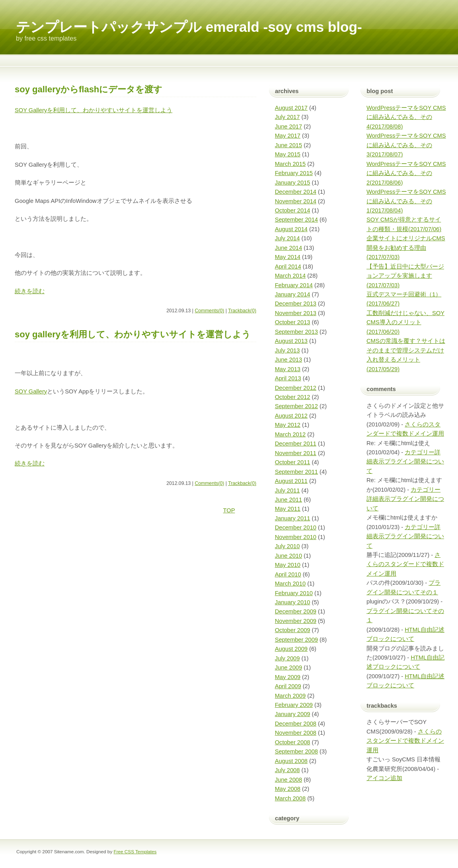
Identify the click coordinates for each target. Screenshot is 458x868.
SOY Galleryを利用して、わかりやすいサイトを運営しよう (94, 110)
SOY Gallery (31, 391)
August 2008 (291, 761)
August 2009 (291, 649)
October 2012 (293, 397)
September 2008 (296, 751)
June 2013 (288, 360)
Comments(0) (209, 311)
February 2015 (294, 173)
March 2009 (290, 696)
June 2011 (288, 500)
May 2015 (288, 154)
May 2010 (288, 565)
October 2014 (293, 210)
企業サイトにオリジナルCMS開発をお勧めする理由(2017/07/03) (406, 248)
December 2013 (296, 304)
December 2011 (296, 444)
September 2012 (296, 406)
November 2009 (296, 621)
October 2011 (293, 462)
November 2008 (296, 733)
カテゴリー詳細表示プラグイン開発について (405, 462)
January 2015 (293, 183)
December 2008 (296, 724)
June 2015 (288, 145)
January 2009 (293, 714)
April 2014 (288, 267)
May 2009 (288, 677)
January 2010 (293, 602)
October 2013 (293, 322)
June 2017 (288, 127)
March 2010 (290, 584)
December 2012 (296, 388)
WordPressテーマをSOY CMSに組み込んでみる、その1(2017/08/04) (406, 201)
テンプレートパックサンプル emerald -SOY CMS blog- (189, 27)
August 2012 (291, 416)
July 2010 (287, 546)
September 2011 (296, 472)
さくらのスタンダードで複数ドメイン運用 (405, 564)
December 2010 (296, 527)
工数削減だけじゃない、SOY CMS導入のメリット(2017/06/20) (405, 322)
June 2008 (288, 780)
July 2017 (287, 117)
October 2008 (293, 742)
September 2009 (296, 640)
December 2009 (296, 611)
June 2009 (288, 668)
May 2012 (288, 425)
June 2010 (288, 556)
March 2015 (290, 164)
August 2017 (291, 108)
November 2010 (296, 537)
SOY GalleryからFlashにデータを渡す (89, 89)
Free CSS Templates (135, 851)
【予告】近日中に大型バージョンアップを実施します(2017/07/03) (405, 276)
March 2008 (290, 798)
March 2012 (290, 434)
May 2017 (288, 136)
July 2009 (287, 658)
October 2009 (293, 630)
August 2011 (291, 481)
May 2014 (288, 257)
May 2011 (288, 509)
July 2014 (287, 238)
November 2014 (296, 201)
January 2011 (293, 518)
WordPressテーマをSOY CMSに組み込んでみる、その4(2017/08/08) (406, 117)
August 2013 (291, 341)
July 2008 (287, 770)
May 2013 (288, 369)
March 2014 (290, 276)
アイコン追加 (384, 778)
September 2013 (296, 332)
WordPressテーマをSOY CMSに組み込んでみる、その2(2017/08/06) (406, 173)
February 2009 (294, 705)
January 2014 (293, 294)
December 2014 (296, 192)
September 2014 (296, 220)
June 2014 (288, 248)
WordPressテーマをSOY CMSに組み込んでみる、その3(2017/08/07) (406, 145)
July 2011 (287, 490)
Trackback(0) (242, 311)
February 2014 (294, 285)
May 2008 (288, 789)
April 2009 (288, 686)
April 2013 (288, 378)
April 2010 (288, 574)
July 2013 (287, 350)
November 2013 (296, 313)
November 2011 (296, 453)
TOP (229, 510)
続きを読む (30, 291)
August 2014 (291, 229)
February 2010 (294, 593)
